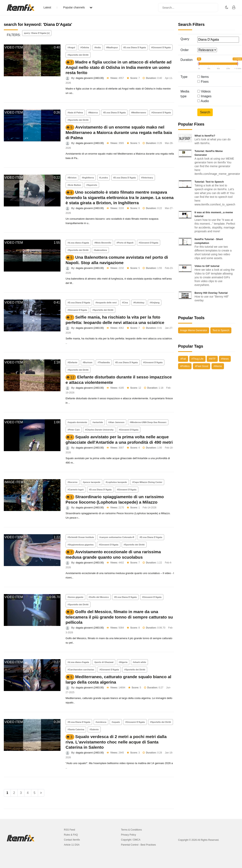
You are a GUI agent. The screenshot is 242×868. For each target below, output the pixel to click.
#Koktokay (139, 303)
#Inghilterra (88, 178)
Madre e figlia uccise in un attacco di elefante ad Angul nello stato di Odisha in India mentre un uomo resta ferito (118, 67)
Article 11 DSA (72, 845)
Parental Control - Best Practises (138, 845)
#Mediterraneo (139, 113)
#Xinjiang (155, 303)
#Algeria (123, 662)
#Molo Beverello (103, 243)
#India (98, 47)
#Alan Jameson (116, 422)
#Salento (94, 729)
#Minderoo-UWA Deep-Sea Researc (148, 422)
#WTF (212, 359)
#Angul (71, 47)
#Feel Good (202, 366)
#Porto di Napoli (125, 243)
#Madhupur (112, 47)
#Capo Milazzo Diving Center (147, 482)
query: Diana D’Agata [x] (37, 33)
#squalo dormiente (77, 422)
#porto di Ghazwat (104, 662)
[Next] (41, 793)
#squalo (116, 722)
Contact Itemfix (72, 840)
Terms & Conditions (131, 830)
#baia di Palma (75, 113)
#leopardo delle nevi (106, 303)
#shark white (140, 662)
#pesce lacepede (91, 482)
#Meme (218, 366)
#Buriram (88, 362)
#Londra (103, 178)
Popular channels (78, 7)
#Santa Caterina (76, 729)
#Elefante (72, 362)
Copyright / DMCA (131, 840)
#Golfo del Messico (99, 597)
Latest (47, 7)
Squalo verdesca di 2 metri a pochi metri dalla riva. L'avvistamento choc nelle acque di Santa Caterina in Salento (116, 742)
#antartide (98, 422)
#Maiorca (93, 113)
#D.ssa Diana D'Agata (79, 303)
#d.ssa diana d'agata (78, 243)
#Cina (125, 303)
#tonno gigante (75, 597)
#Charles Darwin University (99, 430)
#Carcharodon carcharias (81, 670)
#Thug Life (197, 359)
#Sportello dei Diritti (78, 55)
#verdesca (101, 722)
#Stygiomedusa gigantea (81, 545)
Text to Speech (221, 330)
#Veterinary (147, 178)
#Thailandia (104, 362)
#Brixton (72, 178)
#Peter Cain (74, 430)
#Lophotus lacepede (116, 482)
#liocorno (73, 482)
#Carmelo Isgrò (76, 490)
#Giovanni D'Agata (161, 47)
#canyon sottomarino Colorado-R (117, 537)
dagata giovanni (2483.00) (90, 78)
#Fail (183, 359)
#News (225, 359)
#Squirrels (92, 185)
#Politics (185, 366)
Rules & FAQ (71, 835)
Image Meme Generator (194, 330)
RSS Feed (69, 830)
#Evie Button (74, 185)
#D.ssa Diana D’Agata (135, 47)
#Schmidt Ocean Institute (81, 537)
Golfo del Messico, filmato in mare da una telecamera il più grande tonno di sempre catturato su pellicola (119, 617)
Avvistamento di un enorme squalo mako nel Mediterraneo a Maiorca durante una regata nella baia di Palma (119, 132)
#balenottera (100, 250)
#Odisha (85, 47)
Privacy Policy (129, 835)
